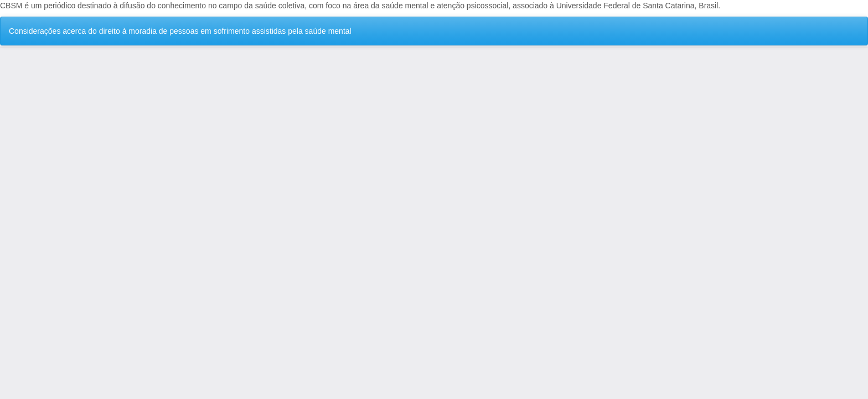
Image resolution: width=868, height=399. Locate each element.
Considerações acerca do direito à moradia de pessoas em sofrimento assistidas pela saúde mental (180, 31)
